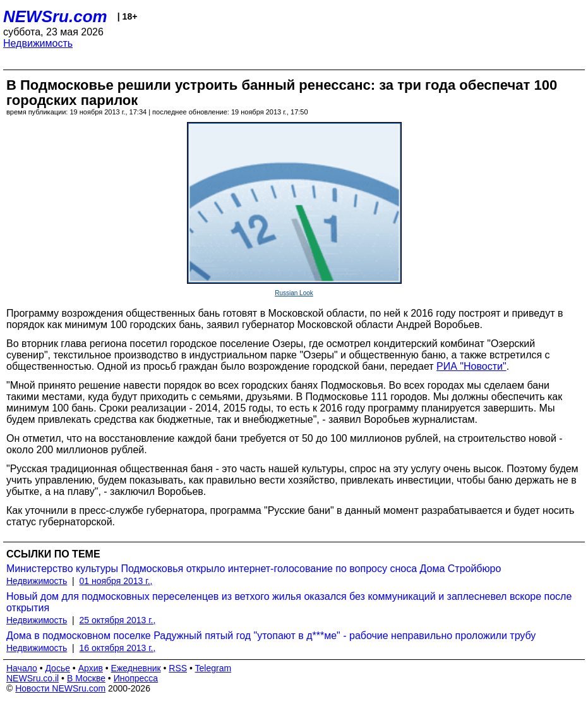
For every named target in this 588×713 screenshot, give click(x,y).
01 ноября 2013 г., (116, 581)
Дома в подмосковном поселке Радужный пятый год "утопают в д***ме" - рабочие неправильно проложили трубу (271, 636)
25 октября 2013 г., (118, 620)
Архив (91, 668)
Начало (22, 668)
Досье (57, 668)
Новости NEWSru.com (60, 688)
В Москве (86, 678)
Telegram (213, 668)
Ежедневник (136, 668)
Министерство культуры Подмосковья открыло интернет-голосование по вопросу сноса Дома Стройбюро (254, 569)
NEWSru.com (55, 16)
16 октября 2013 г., (118, 648)
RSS (178, 668)
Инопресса (136, 678)
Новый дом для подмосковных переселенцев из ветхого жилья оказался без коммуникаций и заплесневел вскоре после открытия (289, 602)
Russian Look (294, 293)
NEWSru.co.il (33, 678)
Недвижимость (38, 43)
